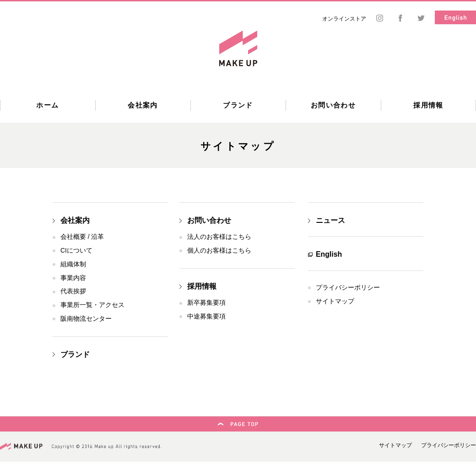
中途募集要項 (206, 316)
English (329, 254)
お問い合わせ (333, 105)
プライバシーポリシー (348, 288)
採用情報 (428, 105)
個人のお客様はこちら (219, 251)
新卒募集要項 (206, 303)
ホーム (47, 105)
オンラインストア (344, 19)
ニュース (330, 220)
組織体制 (73, 264)
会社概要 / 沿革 (82, 237)
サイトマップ (335, 301)
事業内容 (73, 278)
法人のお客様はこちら (219, 237)
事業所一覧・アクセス (92, 305)
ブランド (238, 105)
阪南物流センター (86, 319)
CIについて (76, 251)
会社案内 (143, 105)
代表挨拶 (73, 291)
